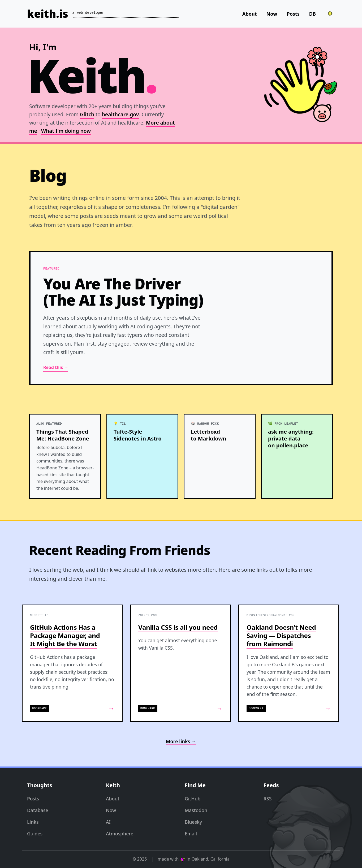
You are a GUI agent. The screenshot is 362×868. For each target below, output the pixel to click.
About (250, 14)
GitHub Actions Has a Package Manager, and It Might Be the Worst (65, 635)
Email (191, 834)
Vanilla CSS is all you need (178, 627)
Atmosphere (120, 834)
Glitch (87, 115)
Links (33, 822)
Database (38, 810)
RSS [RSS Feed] (268, 799)
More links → (181, 741)
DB (313, 14)
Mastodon (196, 810)
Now (272, 14)
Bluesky (193, 822)
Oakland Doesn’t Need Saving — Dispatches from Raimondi (281, 635)
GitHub (193, 799)
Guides (35, 834)
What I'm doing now (66, 131)
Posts (293, 14)
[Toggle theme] (330, 14)
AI (108, 822)
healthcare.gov (120, 115)
